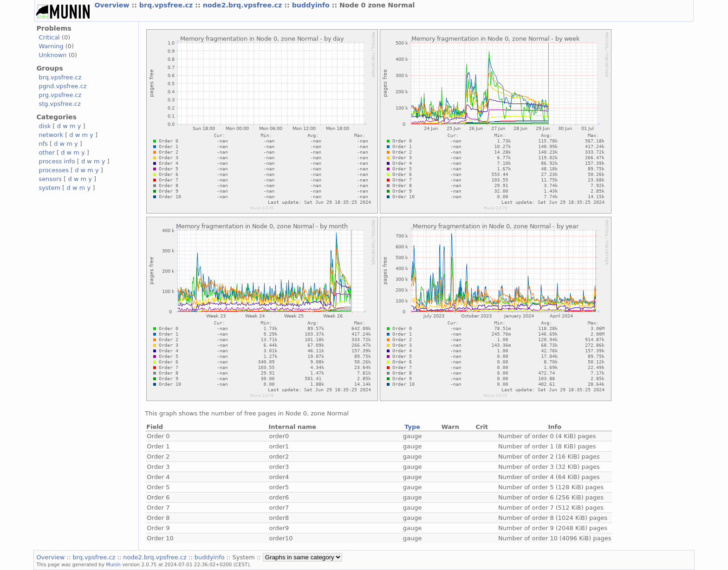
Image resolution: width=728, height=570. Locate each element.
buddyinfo (312, 5)
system (49, 188)
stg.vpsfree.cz (59, 104)
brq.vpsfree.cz (167, 5)
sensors (50, 179)
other (47, 152)
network (51, 135)
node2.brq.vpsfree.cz (244, 5)
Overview (113, 5)
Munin (113, 564)
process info (57, 161)
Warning (51, 46)
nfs (43, 144)
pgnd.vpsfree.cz (62, 86)
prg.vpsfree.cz (60, 95)
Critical (49, 37)
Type (412, 427)
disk (45, 126)
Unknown (52, 55)
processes (54, 170)
